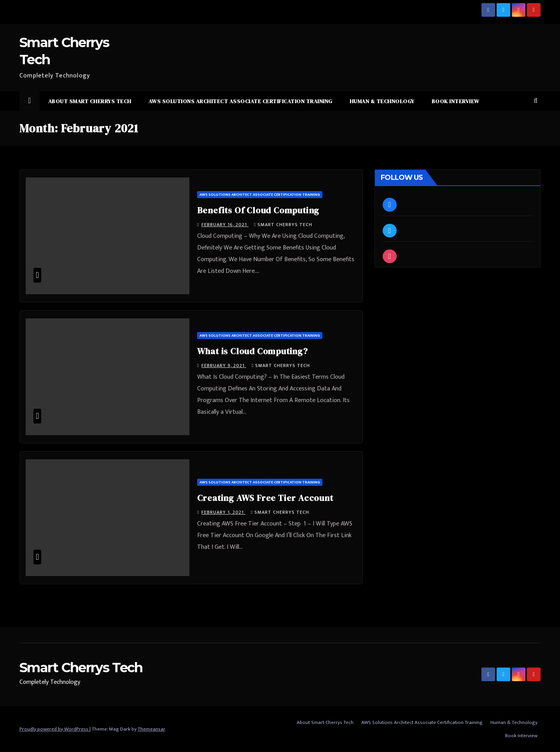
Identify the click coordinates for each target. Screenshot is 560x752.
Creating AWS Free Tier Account (265, 498)
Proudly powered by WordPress (54, 729)
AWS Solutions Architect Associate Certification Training (241, 101)
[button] (536, 101)
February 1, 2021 (223, 512)
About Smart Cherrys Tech (90, 101)
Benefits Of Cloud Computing (258, 210)
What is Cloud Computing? (253, 351)
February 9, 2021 (224, 365)
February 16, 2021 (225, 225)
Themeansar (151, 729)
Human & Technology (382, 101)
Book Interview (456, 101)
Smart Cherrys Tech (283, 225)
